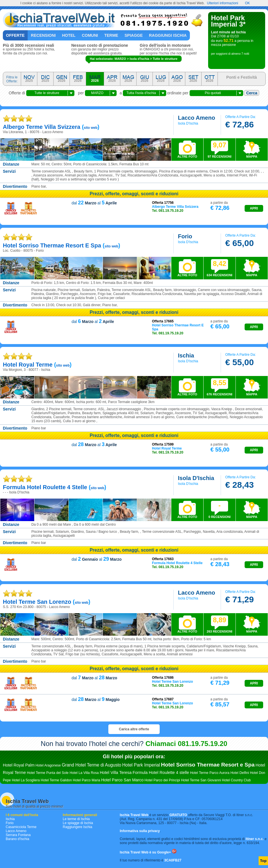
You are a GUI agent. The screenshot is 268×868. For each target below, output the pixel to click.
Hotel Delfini (240, 773)
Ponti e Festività (242, 77)
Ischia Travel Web (27, 801)
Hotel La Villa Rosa (84, 773)
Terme (111, 35)
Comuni (90, 35)
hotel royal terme (28, 365)
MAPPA (252, 156)
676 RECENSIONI (220, 387)
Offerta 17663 (163, 559)
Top (263, 861)
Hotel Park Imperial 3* (228, 21)
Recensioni (43, 35)
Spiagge (134, 35)
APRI (254, 208)
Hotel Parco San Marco (122, 780)
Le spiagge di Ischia (78, 823)
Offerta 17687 (163, 699)
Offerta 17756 (163, 203)
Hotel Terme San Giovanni (201, 780)
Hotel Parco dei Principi (162, 780)
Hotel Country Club (236, 780)
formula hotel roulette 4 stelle (45, 487)
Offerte (15, 35)
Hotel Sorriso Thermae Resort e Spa (208, 765)
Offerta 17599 (163, 444)
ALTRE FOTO (187, 156)
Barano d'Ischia (17, 839)
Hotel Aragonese (48, 765)
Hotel (69, 35)
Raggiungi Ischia (168, 35)
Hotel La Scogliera (26, 780)
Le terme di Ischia (76, 819)
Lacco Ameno (16, 831)
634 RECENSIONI (220, 268)
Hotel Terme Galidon (56, 780)
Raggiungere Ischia (77, 827)
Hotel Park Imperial (141, 765)
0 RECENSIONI (220, 510)
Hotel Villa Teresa (116, 773)
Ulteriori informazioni (223, 3)
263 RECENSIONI (220, 625)
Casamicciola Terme (21, 827)
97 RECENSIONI (220, 150)
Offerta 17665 (163, 321)
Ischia (10, 819)
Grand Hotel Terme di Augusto (92, 765)
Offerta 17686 (163, 678)
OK (247, 3)
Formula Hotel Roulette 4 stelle (161, 773)
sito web (91, 128)
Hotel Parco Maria (86, 780)
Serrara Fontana (18, 835)
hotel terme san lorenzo (37, 602)
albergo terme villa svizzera (42, 127)
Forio (10, 823)
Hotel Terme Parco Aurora (210, 773)
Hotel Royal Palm (19, 765)
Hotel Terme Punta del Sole (48, 773)
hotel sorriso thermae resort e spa (52, 245)
